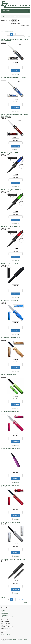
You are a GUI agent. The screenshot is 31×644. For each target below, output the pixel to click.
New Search (27, 37)
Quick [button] (20, 20)
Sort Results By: (25, 25)
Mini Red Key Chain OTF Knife (11, 227)
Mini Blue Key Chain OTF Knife (11, 153)
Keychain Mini (16, 16)
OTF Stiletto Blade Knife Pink (10, 412)
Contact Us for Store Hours (8, 635)
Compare (16, 74)
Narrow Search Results (7, 31)
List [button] (10, 20)
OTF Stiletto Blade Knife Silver (11, 522)
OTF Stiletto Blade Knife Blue (10, 301)
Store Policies (5, 614)
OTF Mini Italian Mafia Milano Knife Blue (14, 78)
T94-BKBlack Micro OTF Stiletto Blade (13, 559)
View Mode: (4, 20)
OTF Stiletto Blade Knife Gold (10, 338)
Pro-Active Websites (22, 639)
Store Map (4, 630)
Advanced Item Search (7, 617)
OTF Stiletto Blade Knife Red (10, 485)
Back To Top (4, 597)
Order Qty (15, 65)
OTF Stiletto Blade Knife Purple (11, 449)
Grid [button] (15, 20)
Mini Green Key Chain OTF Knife (11, 190)
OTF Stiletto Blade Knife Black (11, 264)
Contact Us (4, 610)
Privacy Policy (5, 612)
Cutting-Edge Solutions (12, 639)
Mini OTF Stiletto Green (9, 375)
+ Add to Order (15, 71)
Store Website (5, 615)
